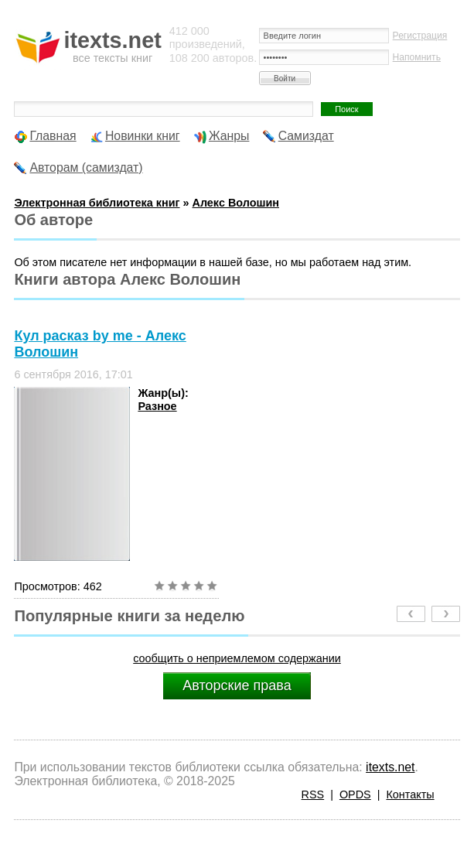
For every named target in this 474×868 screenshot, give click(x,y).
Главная (53, 136)
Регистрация (420, 36)
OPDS (355, 795)
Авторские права (237, 685)
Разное (157, 406)
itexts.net (390, 767)
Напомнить (417, 57)
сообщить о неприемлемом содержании (237, 658)
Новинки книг (143, 136)
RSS (313, 795)
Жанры (229, 136)
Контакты (410, 795)
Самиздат (306, 136)
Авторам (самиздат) (86, 167)
